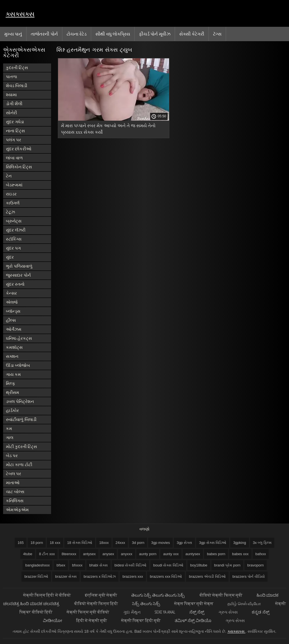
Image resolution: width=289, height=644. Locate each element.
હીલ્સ (11, 320)
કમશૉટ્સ (14, 347)
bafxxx (261, 554)
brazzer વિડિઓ (36, 576)
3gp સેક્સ (184, 543)
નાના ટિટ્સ (15, 131)
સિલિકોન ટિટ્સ (19, 167)
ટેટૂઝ (10, 212)
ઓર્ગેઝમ (14, 329)
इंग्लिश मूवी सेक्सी (101, 595)
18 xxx (55, 543)
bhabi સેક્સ (98, 565)
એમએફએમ (17, 510)
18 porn (37, 543)
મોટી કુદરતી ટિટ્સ (21, 446)
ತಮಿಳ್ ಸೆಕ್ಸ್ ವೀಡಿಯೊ (193, 620)
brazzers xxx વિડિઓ (166, 576)
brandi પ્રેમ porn (227, 565)
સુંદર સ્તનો (15, 284)
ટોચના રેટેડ (77, 34)
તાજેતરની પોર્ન (44, 34)
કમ (9, 428)
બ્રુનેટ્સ (14, 221)
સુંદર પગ (13, 248)
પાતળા (12, 77)
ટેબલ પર (14, 474)
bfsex (61, 565)
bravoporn (256, 565)
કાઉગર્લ (13, 203)
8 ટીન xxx (47, 554)
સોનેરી (11, 113)
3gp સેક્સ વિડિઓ (213, 543)
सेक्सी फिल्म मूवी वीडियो (88, 612)
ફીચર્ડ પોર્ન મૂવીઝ (155, 34)
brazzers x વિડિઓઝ (100, 576)
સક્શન (12, 356)
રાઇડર (11, 194)
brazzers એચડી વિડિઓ (207, 576)
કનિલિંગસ (15, 501)
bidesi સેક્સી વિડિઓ (131, 565)
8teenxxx (69, 554)
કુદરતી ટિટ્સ (17, 68)
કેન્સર (11, 293)
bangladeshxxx (38, 565)
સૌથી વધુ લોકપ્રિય (113, 34)
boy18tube (199, 565)
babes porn (216, 554)
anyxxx (126, 554)
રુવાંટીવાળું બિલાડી (21, 419)
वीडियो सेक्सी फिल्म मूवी (221, 595)
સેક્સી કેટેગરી (192, 34)
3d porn (138, 543)
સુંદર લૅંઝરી (16, 230)
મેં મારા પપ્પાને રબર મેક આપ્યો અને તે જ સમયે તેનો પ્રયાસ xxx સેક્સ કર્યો (108, 129)
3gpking (240, 543)
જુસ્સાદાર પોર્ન (18, 275)
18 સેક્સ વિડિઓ (80, 543)
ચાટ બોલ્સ (15, 492)
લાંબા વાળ (14, 158)
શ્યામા (11, 95)
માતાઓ (13, 483)
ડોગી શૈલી (14, 104)
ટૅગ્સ (217, 34)
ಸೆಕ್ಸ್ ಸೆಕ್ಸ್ (197, 612)
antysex (89, 554)
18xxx (104, 543)
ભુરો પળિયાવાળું (19, 266)
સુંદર (10, 257)
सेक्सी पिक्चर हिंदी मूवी (141, 620)
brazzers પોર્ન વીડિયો (249, 576)
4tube (28, 554)
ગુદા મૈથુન (132, 612)
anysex (108, 554)
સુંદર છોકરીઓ (19, 149)
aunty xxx (171, 554)
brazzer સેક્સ (66, 576)
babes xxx (240, 554)
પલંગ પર (14, 140)
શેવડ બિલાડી (17, 86)
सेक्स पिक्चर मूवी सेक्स (194, 604)
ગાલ (10, 437)
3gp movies (160, 543)
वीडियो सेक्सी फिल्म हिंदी (96, 604)
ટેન (9, 176)
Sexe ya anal (165, 612)
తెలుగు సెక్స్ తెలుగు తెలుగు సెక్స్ (158, 595)
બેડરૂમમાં (14, 185)
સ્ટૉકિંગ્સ (14, 239)
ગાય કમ (13, 374)
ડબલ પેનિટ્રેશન (20, 401)
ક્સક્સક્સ (20, 14)
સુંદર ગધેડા (15, 122)
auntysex (193, 554)
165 (21, 543)
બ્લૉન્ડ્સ (13, 311)
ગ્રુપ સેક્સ (228, 612)
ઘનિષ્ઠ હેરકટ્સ (19, 338)
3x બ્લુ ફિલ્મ (262, 543)
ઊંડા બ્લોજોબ (18, 365)
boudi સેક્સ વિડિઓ (168, 565)
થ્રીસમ (13, 392)
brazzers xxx (133, 576)
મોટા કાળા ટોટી (19, 465)
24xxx (120, 543)
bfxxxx (77, 565)
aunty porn (148, 554)
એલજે (12, 302)
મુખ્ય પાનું (13, 34)
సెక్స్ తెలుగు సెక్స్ (146, 604)
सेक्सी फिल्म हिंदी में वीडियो (47, 595)
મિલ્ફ (11, 383)
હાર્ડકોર (12, 410)
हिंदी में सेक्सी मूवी (92, 620)
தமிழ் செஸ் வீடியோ (244, 604)
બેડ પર (12, 456)
